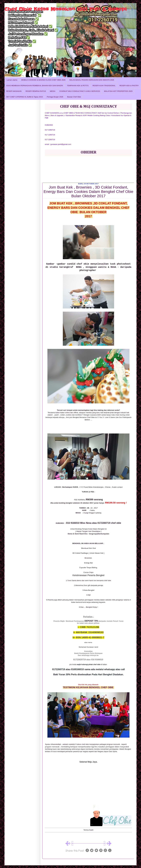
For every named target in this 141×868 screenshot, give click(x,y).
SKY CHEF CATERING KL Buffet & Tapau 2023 (25, 97)
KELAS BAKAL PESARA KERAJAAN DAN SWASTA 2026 (92, 80)
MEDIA (53, 91)
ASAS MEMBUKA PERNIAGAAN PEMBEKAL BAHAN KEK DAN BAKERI (35, 86)
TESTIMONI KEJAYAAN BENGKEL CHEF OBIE (88, 687)
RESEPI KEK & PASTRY (129, 86)
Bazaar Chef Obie (74, 97)
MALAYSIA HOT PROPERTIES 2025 (118, 91)
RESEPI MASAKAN (14, 91)
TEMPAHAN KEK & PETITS (78, 86)
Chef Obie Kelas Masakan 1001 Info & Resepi (66, 9)
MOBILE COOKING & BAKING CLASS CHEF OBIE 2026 (43, 80)
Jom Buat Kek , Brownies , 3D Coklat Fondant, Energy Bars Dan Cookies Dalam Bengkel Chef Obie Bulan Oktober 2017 (88, 192)
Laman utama (12, 80)
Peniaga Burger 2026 (55, 97)
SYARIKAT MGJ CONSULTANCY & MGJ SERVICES (80, 91)
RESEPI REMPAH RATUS (36, 91)
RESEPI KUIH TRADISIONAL (104, 86)
